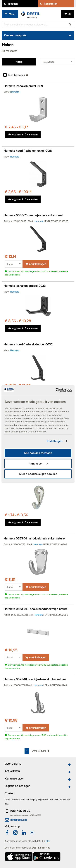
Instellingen (55, 441)
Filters (19, 62)
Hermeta (15, 92)
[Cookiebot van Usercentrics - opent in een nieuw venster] (56, 390)
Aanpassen (38, 463)
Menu (12, 14)
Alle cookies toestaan (38, 453)
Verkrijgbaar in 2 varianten (23, 134)
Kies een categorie (15, 35)
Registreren (51, 4)
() (70, 14)
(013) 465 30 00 (20, 811)
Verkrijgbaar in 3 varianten (23, 199)
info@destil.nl (18, 820)
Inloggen (13, 4)
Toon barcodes (16, 75)
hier (48, 841)
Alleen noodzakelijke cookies (38, 474)
